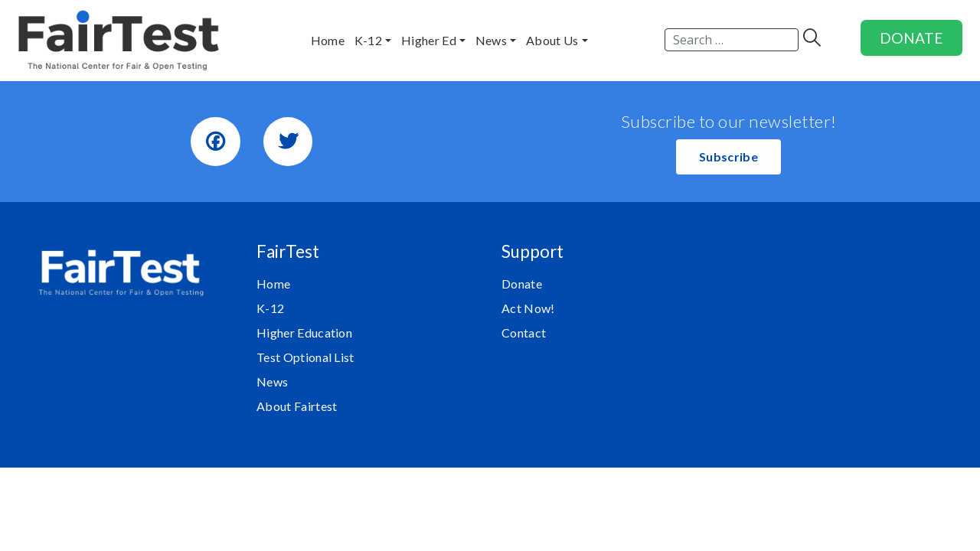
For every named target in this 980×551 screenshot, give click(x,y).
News (272, 381)
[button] (728, 157)
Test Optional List (305, 357)
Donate (522, 284)
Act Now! (528, 308)
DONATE (911, 38)
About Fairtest (297, 406)
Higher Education (304, 333)
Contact (524, 333)
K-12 (270, 308)
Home (273, 284)
